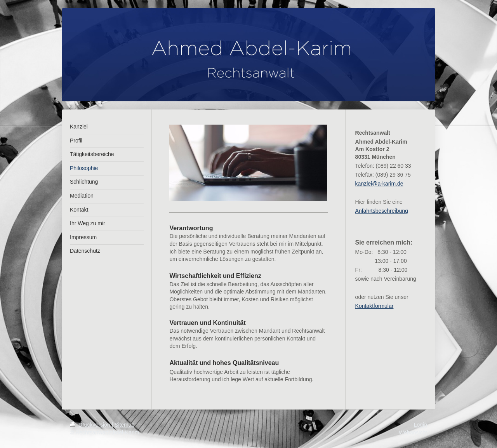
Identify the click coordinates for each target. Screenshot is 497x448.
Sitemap (124, 425)
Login (421, 425)
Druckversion (91, 425)
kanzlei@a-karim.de (379, 184)
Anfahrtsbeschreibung (382, 211)
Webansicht (413, 432)
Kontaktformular (374, 306)
